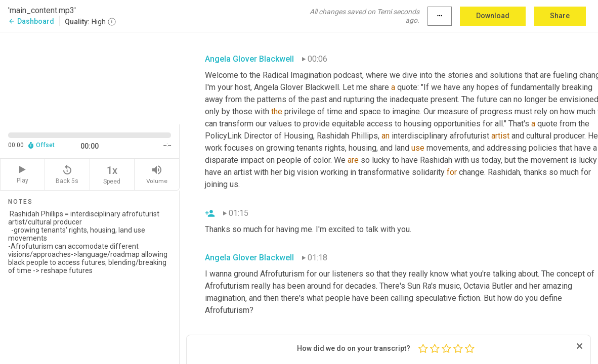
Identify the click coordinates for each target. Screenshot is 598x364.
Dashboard (31, 21)
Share (560, 16)
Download (493, 16)
